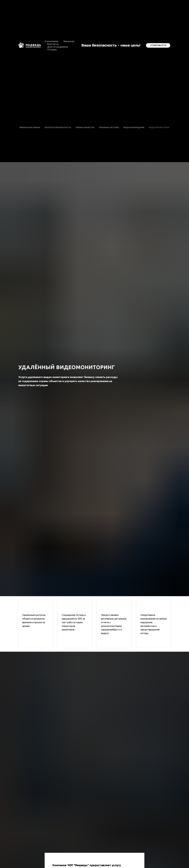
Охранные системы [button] (109, 127)
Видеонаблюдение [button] (134, 127)
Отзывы (52, 49)
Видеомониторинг (159, 127)
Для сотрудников (58, 47)
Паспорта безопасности (58, 127)
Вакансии (69, 41)
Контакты (53, 44)
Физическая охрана (30, 127)
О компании (51, 41)
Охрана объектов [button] (85, 127)
